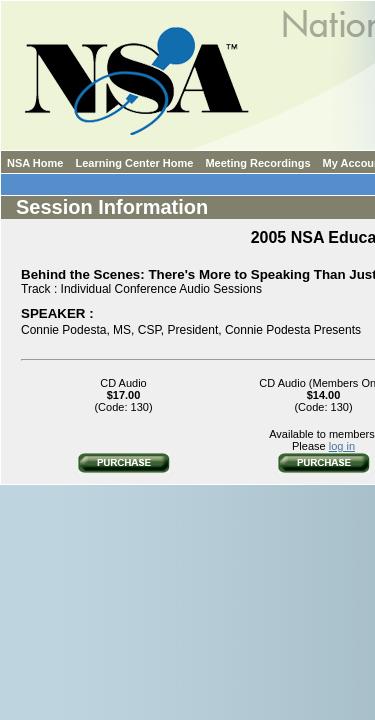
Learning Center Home (134, 163)
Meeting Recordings (257, 163)
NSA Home (35, 163)
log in (342, 446)
